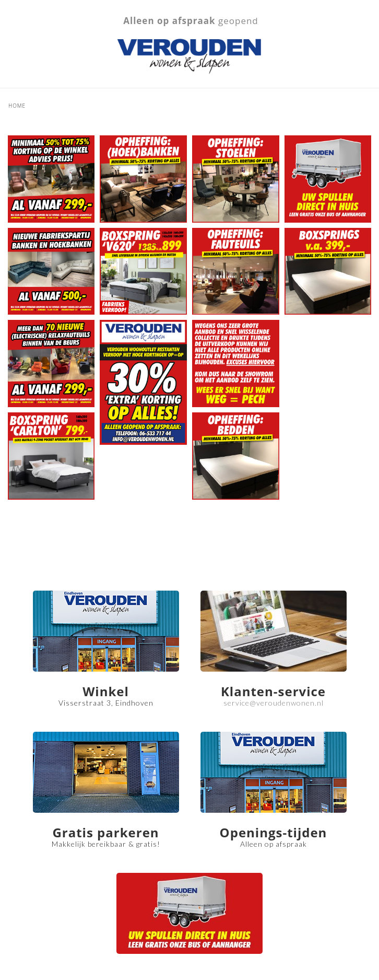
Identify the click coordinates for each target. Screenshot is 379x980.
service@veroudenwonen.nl (274, 703)
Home (17, 106)
